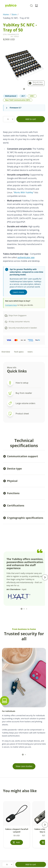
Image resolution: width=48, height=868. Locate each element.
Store (14, 14)
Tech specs (19, 352)
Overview (6, 352)
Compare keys (11, 305)
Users (30, 352)
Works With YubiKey (24, 192)
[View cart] (36, 6)
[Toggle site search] (31, 6)
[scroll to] (24, 89)
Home (6, 14)
